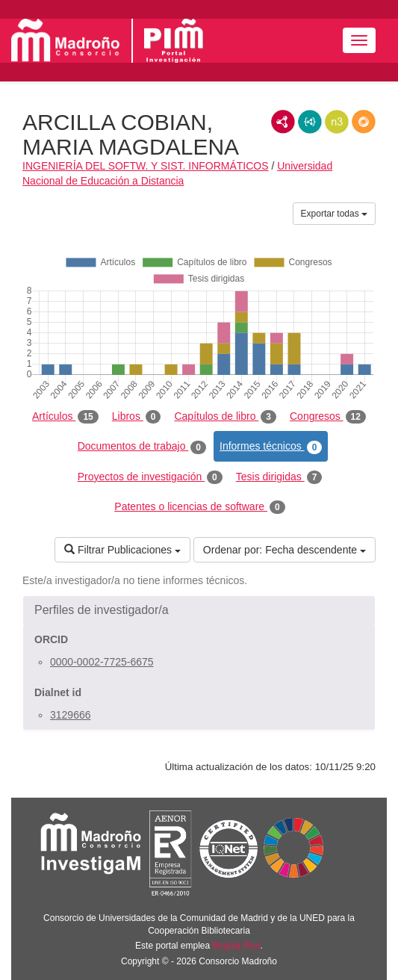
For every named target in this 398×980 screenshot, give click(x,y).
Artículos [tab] (65, 417)
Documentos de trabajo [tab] (142, 447)
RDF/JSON (364, 122)
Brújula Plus (237, 946)
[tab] (199, 610)
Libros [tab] (137, 417)
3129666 (71, 715)
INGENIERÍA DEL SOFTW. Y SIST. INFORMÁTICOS (146, 166)
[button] (199, 610)
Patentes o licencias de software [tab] (199, 507)
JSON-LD (310, 122)
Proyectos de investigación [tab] (150, 477)
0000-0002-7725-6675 (102, 662)
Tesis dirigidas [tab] (279, 477)
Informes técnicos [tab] (271, 447)
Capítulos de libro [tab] (225, 417)
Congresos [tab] (328, 417)
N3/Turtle (337, 122)
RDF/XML (283, 122)
